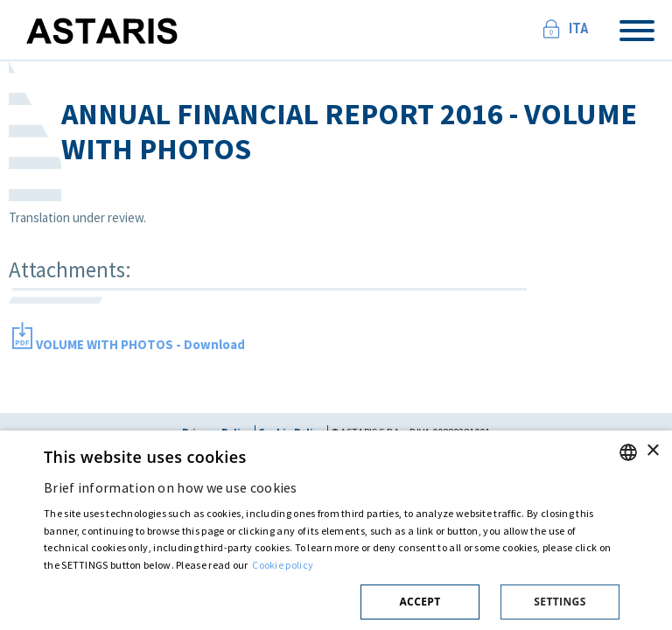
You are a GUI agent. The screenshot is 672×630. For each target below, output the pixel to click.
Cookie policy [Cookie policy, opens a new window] (283, 565)
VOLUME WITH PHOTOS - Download (140, 344)
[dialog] (336, 530)
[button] (332, 599)
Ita (579, 28)
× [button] (652, 451)
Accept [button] (420, 602)
